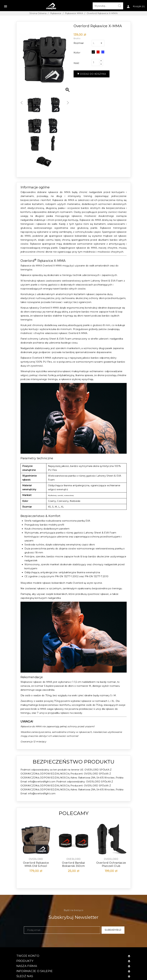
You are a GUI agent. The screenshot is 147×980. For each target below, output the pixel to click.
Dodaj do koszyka (92, 74)
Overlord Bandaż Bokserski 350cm (73, 864)
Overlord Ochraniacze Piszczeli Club (111, 864)
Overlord (36, 859)
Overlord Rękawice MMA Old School (36, 864)
